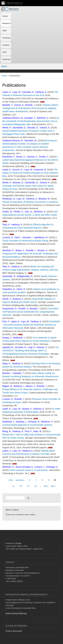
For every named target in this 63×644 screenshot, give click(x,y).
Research (7, 23)
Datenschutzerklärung (16, 613)
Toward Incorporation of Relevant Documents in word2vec (30, 202)
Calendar (6, 59)
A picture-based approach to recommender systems (27, 425)
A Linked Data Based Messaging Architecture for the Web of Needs (30, 160)
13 (28, 486)
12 (21, 486)
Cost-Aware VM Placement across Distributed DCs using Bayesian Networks (30, 312)
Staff (4, 31)
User (4, 52)
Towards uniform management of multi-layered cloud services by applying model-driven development (30, 108)
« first (10, 480)
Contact (6, 45)
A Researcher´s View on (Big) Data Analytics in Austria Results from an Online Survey (31, 435)
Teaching (6, 38)
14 (35, 486)
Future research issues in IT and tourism (28, 470)
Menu (4, 66)
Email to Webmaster (14, 631)
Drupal (19, 543)
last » (53, 486)
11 (13, 486)
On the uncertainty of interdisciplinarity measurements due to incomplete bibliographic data (31, 121)
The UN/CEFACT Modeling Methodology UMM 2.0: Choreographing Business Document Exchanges (30, 351)
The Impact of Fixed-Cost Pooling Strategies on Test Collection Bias (30, 173)
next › (46, 486)
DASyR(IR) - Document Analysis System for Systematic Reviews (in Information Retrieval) (31, 325)
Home (5, 16)
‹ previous (19, 480)
